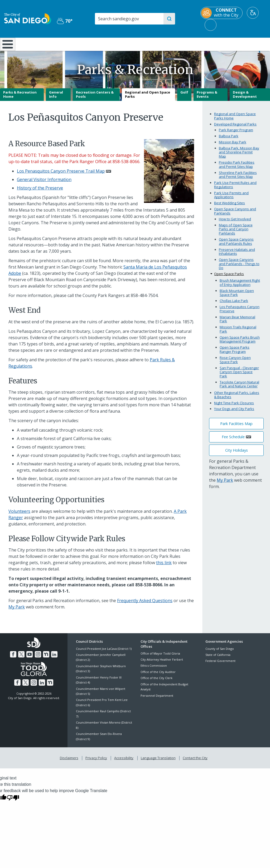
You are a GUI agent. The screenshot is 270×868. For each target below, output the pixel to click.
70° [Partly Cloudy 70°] (65, 21)
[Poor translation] (13, 800)
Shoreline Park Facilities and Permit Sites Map (238, 178)
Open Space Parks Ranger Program (235, 353)
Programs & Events (207, 98)
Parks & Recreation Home (20, 98)
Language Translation (158, 761)
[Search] (129, 19)
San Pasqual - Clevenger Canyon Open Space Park (239, 376)
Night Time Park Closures (234, 407)
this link (164, 567)
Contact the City (194, 761)
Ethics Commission (154, 669)
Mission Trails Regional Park (238, 333)
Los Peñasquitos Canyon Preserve (240, 313)
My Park (17, 611)
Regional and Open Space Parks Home (235, 120)
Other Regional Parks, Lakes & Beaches (237, 398)
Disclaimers (70, 761)
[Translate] (253, 13)
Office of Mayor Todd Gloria (160, 657)
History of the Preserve (40, 192)
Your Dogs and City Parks (234, 413)
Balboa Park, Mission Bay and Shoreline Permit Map (239, 156)
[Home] (7, 46)
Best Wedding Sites (230, 207)
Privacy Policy (97, 761)
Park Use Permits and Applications (231, 199)
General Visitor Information (44, 183)
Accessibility (124, 761)
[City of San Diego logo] (28, 18)
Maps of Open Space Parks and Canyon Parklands (236, 233)
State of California (218, 658)
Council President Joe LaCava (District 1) (104, 652)
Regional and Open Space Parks (148, 98)
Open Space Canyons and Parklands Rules (236, 245)
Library (158, 44)
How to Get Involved (235, 223)
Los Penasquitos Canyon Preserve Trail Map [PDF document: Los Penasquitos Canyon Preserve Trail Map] (61, 175)
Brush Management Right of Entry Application (240, 286)
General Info (56, 98)
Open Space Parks (229, 278)
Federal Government (220, 665)
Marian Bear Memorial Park (237, 323)
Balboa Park (229, 140)
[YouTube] (30, 657)
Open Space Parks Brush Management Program (240, 343)
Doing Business (117, 44)
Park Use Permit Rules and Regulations (235, 188)
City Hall (247, 44)
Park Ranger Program (236, 134)
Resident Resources (77, 44)
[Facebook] (14, 657)
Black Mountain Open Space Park (237, 296)
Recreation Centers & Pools (95, 98)
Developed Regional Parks (235, 128)
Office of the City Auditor (158, 676)
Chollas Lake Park (234, 305)
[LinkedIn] (53, 657)
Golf (184, 96)
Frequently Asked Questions (145, 604)
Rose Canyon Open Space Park (235, 363)
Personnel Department (157, 699)
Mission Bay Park (233, 146)
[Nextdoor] (45, 657)
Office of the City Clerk (156, 682)
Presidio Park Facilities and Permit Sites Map (237, 168)
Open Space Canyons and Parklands (235, 215)
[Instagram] (38, 657)
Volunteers (19, 515)
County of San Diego (220, 652)
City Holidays (237, 454)
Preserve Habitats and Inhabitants (237, 255)
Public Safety (203, 44)
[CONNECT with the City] (221, 13)
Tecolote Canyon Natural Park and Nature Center (239, 388)
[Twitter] (22, 657)
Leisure (35, 44)
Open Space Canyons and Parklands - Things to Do (239, 268)
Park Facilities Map (236, 427)
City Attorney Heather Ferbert (162, 663)
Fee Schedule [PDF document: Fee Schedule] (233, 441)
